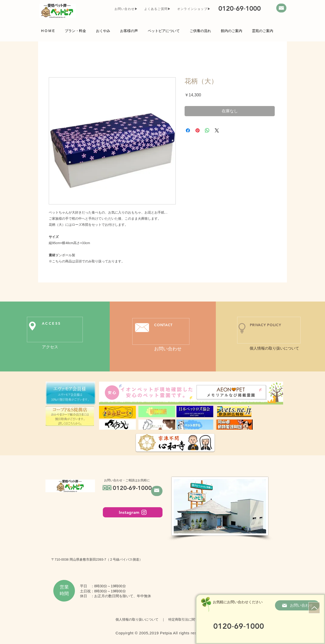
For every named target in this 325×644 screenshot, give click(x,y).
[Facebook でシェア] (188, 130)
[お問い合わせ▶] (127, 9)
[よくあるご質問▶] (158, 9)
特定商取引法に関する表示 (186, 619)
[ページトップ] (314, 608)
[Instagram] (133, 512)
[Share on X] (217, 130)
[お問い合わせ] (297, 605)
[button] (164, 30)
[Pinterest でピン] (198, 130)
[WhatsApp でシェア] (207, 130)
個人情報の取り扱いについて (139, 619)
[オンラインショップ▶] (194, 9)
